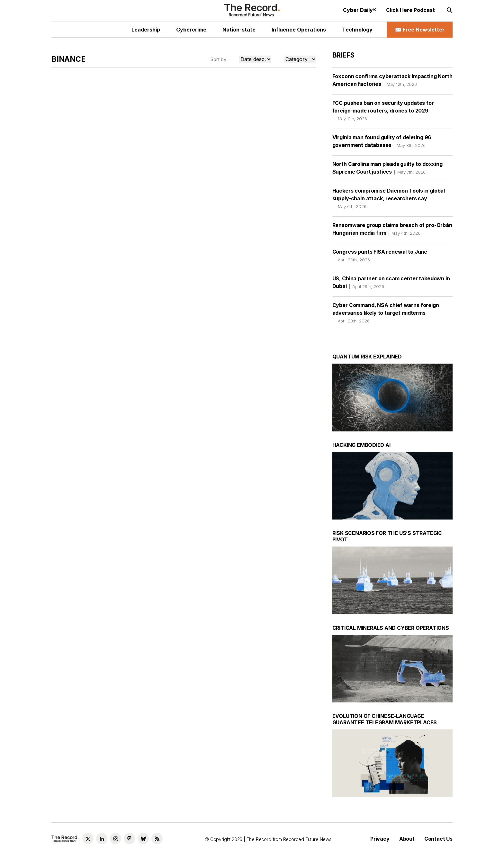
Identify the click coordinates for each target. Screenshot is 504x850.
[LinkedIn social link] (102, 839)
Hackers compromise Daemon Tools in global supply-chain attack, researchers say (389, 198)
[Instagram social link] (116, 839)
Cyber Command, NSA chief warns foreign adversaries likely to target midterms (386, 313)
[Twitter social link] (88, 839)
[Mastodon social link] (129, 839)
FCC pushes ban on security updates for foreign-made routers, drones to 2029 (383, 111)
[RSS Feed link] (157, 839)
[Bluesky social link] (143, 839)
